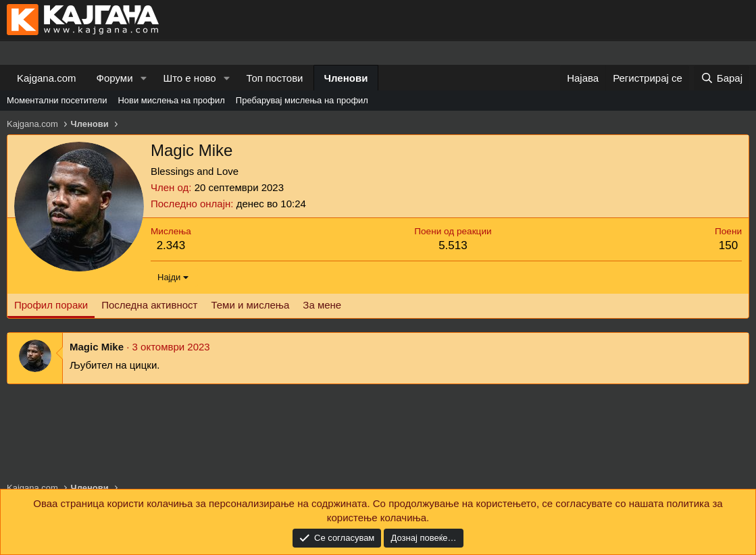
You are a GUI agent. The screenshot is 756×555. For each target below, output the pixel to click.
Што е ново (189, 78)
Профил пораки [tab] (51, 305)
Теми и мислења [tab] (250, 305)
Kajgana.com (47, 78)
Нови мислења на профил (171, 100)
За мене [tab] (322, 305)
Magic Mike (97, 347)
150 (728, 245)
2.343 (171, 245)
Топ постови (275, 78)
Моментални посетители (57, 100)
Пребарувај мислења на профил (302, 100)
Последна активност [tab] (149, 305)
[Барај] (722, 78)
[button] (143, 78)
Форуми (115, 78)
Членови (346, 78)
